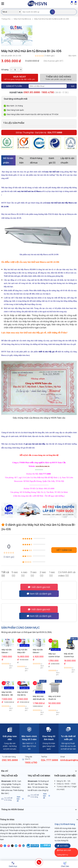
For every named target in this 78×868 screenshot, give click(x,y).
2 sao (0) (43, 574)
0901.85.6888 (32, 92)
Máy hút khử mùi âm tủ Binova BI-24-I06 (52, 19)
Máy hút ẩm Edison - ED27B (7, 651)
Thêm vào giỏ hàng (58, 78)
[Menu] (13, 864)
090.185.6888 (10, 760)
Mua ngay (20, 78)
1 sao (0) (52, 574)
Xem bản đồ (20, 799)
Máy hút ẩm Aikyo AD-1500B (22, 651)
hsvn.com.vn (45, 466)
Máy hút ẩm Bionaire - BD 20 (7, 694)
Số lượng (5, 70)
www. (38, 466)
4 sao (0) (24, 574)
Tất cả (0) (5, 574)
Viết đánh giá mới (39, 587)
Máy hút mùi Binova (22, 19)
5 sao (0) (15, 574)
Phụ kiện (21, 160)
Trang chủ (6, 19)
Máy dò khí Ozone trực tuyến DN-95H (70, 655)
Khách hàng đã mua (36, 160)
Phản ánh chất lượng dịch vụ (64, 852)
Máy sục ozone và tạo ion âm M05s (54, 655)
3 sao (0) (33, 574)
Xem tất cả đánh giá (39, 594)
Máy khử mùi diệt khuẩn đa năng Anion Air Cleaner (39, 698)
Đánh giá (52, 160)
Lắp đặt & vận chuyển (67, 160)
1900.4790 (48, 92)
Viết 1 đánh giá (64, 550)
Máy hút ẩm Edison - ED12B (38, 651)
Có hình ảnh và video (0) (67, 574)
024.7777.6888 (49, 760)
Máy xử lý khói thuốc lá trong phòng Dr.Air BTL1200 (55, 698)
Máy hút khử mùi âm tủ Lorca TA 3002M (23, 694)
